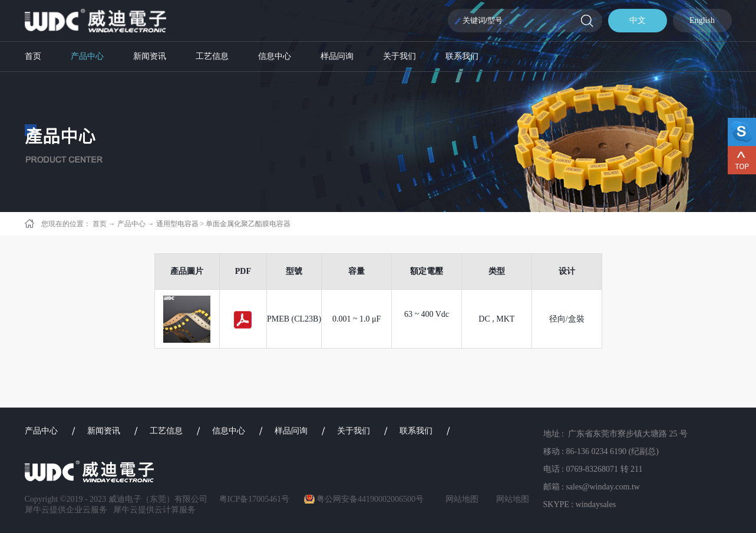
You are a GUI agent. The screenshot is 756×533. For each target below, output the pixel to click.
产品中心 (131, 224)
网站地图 (460, 499)
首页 (33, 56)
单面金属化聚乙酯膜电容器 (248, 224)
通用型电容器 (177, 224)
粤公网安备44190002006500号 (370, 499)
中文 (638, 20)
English (702, 20)
